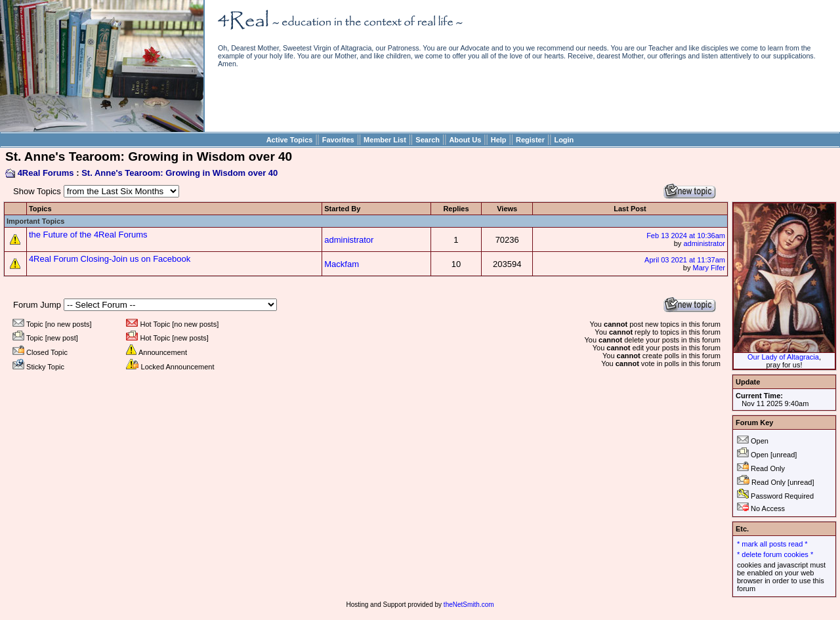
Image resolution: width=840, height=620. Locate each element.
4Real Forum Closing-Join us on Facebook (110, 259)
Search (428, 140)
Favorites (338, 140)
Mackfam (342, 264)
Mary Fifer (709, 268)
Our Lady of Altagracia (783, 357)
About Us (465, 140)
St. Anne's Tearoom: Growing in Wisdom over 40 (179, 173)
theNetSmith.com (469, 605)
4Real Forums (46, 173)
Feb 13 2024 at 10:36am (686, 236)
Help (499, 140)
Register (530, 140)
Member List (385, 140)
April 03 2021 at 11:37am (685, 260)
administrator (349, 240)
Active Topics (290, 140)
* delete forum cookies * (775, 554)
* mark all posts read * (772, 544)
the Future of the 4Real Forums (88, 235)
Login (564, 140)
